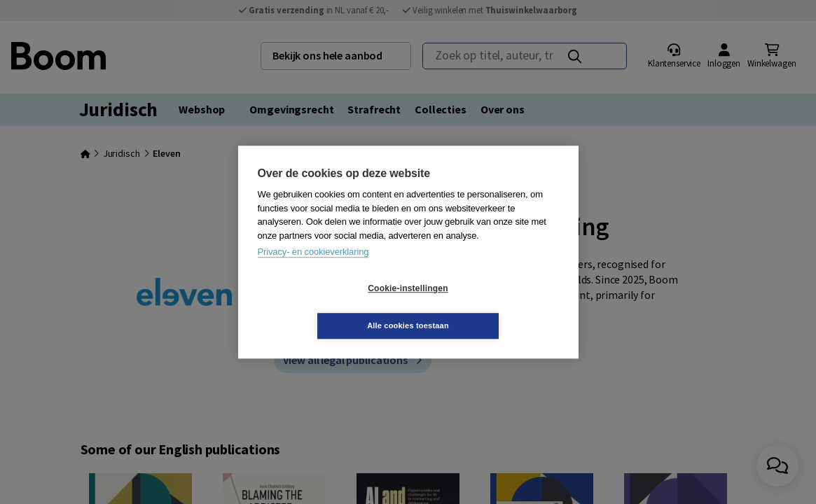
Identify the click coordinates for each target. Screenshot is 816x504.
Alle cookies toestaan (491, 307)
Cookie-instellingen (324, 307)
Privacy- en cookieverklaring (313, 271)
